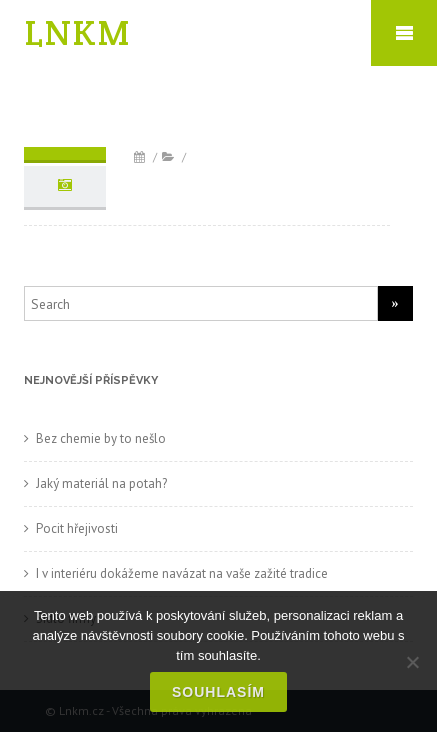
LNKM (78, 32)
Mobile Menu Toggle (404, 33)
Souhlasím (218, 692)
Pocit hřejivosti (77, 528)
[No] (412, 662)
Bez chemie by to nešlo (101, 438)
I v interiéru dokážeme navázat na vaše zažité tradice (182, 573)
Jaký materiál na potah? (101, 483)
